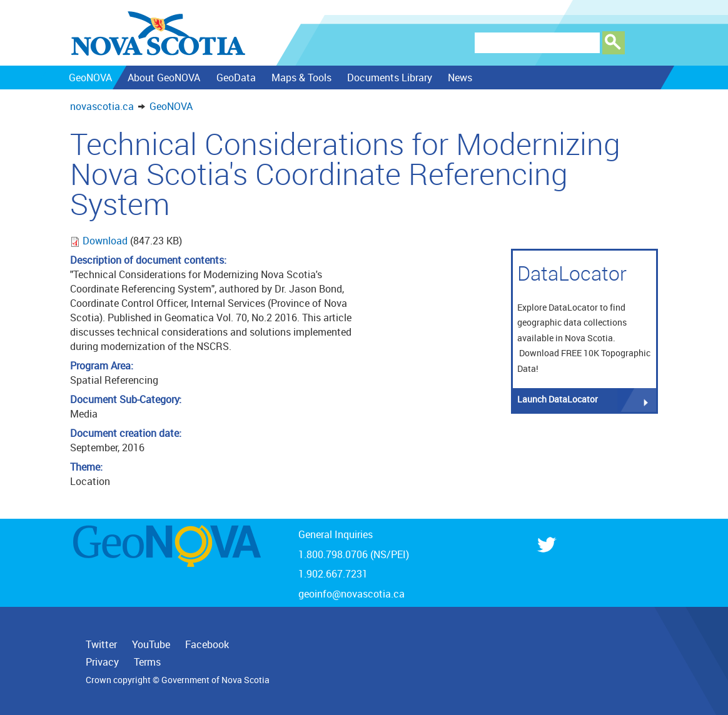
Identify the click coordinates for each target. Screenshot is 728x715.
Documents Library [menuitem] (390, 77)
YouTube (151, 644)
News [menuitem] (460, 77)
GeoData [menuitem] (235, 77)
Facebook (207, 644)
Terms (147, 662)
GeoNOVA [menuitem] (90, 77)
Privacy (102, 662)
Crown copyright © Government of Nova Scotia (178, 680)
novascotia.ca (102, 106)
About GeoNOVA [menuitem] (164, 77)
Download (106, 241)
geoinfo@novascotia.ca (351, 594)
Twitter (101, 644)
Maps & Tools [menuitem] (301, 77)
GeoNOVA (171, 106)
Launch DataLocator (558, 399)
